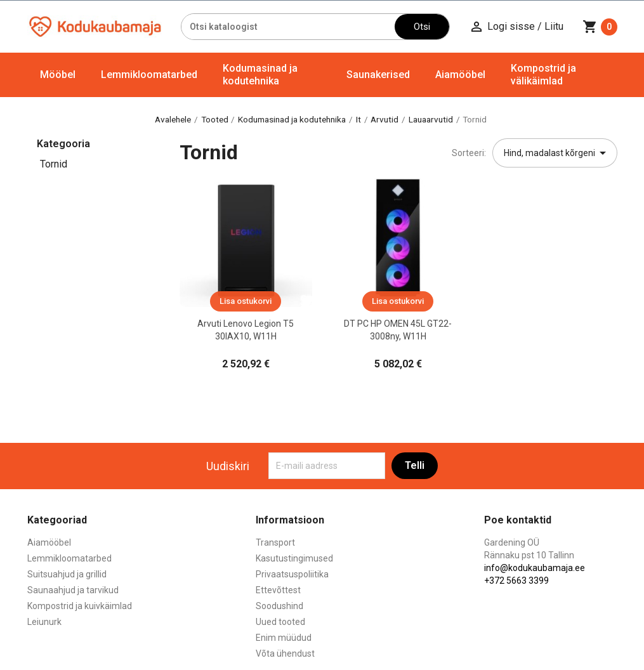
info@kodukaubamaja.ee (535, 568)
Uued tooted (280, 622)
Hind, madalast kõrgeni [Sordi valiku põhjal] (557, 153)
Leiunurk (44, 622)
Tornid (54, 164)
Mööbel (58, 75)
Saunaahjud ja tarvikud (73, 590)
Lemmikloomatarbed (149, 75)
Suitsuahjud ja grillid (67, 574)
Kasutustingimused (294, 558)
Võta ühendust (285, 654)
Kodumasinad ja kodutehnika (260, 75)
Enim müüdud (284, 638)
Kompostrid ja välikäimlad (543, 75)
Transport (275, 542)
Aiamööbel (460, 75)
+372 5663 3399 (516, 581)
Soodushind (279, 606)
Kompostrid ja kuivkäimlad (80, 606)
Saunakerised (378, 75)
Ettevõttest (278, 590)
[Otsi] (288, 27)
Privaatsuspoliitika (292, 574)
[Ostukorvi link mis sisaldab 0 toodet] (600, 27)
